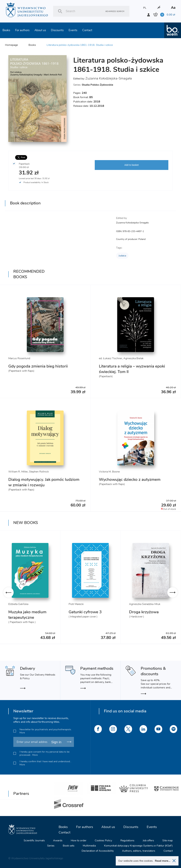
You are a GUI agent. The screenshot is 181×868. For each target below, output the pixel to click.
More (22, 733)
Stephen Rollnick (39, 472)
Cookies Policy (103, 841)
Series (51, 846)
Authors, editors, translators (139, 851)
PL (145, 8)
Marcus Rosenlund (19, 358)
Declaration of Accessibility (98, 851)
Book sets (69, 846)
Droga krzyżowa (144, 612)
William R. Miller (18, 472)
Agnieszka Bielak (133, 358)
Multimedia (89, 846)
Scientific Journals (34, 841)
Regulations (127, 841)
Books (6, 30)
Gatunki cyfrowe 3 (85, 612)
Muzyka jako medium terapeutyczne (27, 615)
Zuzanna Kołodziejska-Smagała (109, 78)
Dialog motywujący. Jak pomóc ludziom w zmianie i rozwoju (44, 482)
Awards (58, 841)
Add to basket (132, 165)
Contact (87, 30)
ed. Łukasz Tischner (110, 358)
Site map (168, 841)
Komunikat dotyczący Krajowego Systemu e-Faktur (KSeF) (138, 846)
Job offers (148, 841)
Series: (93, 85)
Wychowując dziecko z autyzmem (130, 479)
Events (73, 30)
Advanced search (115, 11)
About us (40, 30)
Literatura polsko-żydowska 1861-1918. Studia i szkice (80, 45)
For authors (22, 30)
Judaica (122, 256)
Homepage (11, 45)
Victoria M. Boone (109, 472)
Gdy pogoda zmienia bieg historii (38, 366)
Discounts (57, 30)
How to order (79, 841)
